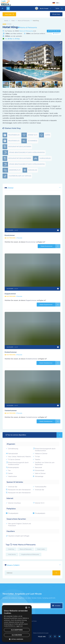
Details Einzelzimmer (51, 246)
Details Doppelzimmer (50, 305)
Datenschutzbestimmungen (41, 633)
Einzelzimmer (10, 235)
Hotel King (11, 549)
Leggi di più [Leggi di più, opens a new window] (19, 626)
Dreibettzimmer (11, 352)
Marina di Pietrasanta (26, 31)
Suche (57, 8)
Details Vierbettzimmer (50, 421)
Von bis (12, 39)
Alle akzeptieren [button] (17, 630)
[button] (61, 43)
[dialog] (17, 624)
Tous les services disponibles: (34, 435)
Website (57, 34)
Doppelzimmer (10, 294)
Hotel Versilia (12, 554)
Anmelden (56, 606)
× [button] (29, 608)
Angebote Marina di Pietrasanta (30, 554)
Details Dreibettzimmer (50, 363)
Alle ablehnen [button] (17, 635)
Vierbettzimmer (11, 411)
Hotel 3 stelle (41, 549)
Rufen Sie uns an (55, 31)
